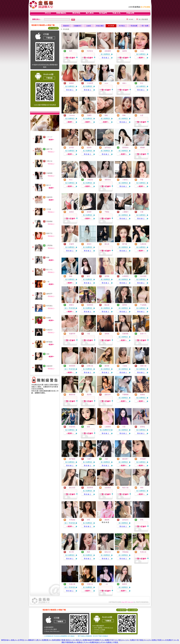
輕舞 (48, 258)
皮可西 (71, 148)
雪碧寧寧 (90, 488)
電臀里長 (108, 180)
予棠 (142, 180)
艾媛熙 (89, 115)
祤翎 (142, 488)
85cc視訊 (76, 640)
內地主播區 (100, 26)
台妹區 (89, 26)
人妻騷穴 (125, 212)
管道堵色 (72, 427)
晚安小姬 (125, 488)
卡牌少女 (49, 161)
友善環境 (108, 488)
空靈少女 (90, 584)
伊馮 (142, 520)
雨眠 (106, 115)
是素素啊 (108, 51)
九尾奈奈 (143, 244)
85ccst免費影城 (91, 642)
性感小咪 (72, 584)
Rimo (71, 180)
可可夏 (49, 209)
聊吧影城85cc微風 (8, 640)
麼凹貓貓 (49, 342)
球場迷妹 (125, 552)
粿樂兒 (71, 305)
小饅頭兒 (90, 180)
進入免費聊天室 (105, 430)
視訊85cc (69, 640)
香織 (124, 115)
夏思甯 (107, 366)
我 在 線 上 (105, 58)
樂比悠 (107, 244)
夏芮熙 (125, 305)
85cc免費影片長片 (108, 640)
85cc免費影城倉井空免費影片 (90, 640)
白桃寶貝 (125, 276)
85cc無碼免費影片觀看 (57, 640)
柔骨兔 (142, 427)
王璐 (142, 212)
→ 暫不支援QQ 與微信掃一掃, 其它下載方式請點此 (92, 636)
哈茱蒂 (89, 148)
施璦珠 (125, 51)
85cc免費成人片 (80, 642)
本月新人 (122, 26)
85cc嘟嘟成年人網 (32, 640)
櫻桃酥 (142, 148)
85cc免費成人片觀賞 (111, 642)
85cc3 (124, 640)
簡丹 (71, 51)
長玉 (142, 83)
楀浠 (71, 276)
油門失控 (108, 148)
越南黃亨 (49, 294)
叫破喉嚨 (49, 173)
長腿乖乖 (49, 197)
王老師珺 (90, 83)
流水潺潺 (143, 276)
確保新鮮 (72, 366)
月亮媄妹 (72, 520)
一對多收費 (133, 26)
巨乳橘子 (143, 459)
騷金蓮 (107, 305)
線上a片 (100, 642)
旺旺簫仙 (49, 306)
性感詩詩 (49, 330)
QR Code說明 (53, 28)
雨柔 (88, 552)
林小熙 (71, 552)
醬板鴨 (107, 520)
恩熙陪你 (125, 148)
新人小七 (49, 270)
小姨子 (89, 459)
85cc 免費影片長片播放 (135, 640)
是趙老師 (49, 366)
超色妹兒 (125, 520)
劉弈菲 (125, 584)
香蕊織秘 (49, 221)
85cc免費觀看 (43, 640)
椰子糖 (125, 244)
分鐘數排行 (77, 26)
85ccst (146, 640)
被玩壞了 (125, 459)
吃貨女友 (143, 552)
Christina (72, 115)
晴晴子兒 (49, 233)
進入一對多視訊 (70, 308)
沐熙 (88, 520)
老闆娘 (107, 276)
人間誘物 (49, 245)
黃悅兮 (89, 244)
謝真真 (71, 212)
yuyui (106, 83)
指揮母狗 (90, 305)
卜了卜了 (49, 137)
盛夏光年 (108, 395)
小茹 (88, 334)
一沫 (48, 282)
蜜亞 (88, 276)
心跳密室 (108, 427)
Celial (142, 51)
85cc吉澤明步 (20, 640)
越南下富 (49, 149)
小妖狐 (125, 366)
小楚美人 (125, 180)
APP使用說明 (121, 610)
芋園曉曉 (125, 395)
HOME (131, 19)
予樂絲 (107, 212)
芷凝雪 (71, 244)
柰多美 (89, 395)
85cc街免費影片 (168, 640)
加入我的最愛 (143, 19)
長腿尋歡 (125, 334)
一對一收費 (144, 26)
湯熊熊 (107, 334)
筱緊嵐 (142, 395)
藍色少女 (108, 552)
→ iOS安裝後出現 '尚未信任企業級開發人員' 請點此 (59, 636)
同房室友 (90, 51)
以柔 (142, 115)
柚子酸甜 (72, 459)
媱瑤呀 (89, 212)
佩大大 (49, 185)
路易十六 (143, 334)
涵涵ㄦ (125, 83)
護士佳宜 (72, 488)
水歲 (106, 459)
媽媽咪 (71, 83)
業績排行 (66, 26)
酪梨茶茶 (72, 395)
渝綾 (48, 354)
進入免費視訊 (105, 54)
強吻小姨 (143, 366)
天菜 (124, 427)
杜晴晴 (49, 318)
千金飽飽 (143, 305)
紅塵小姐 (90, 366)
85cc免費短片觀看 (155, 640)
